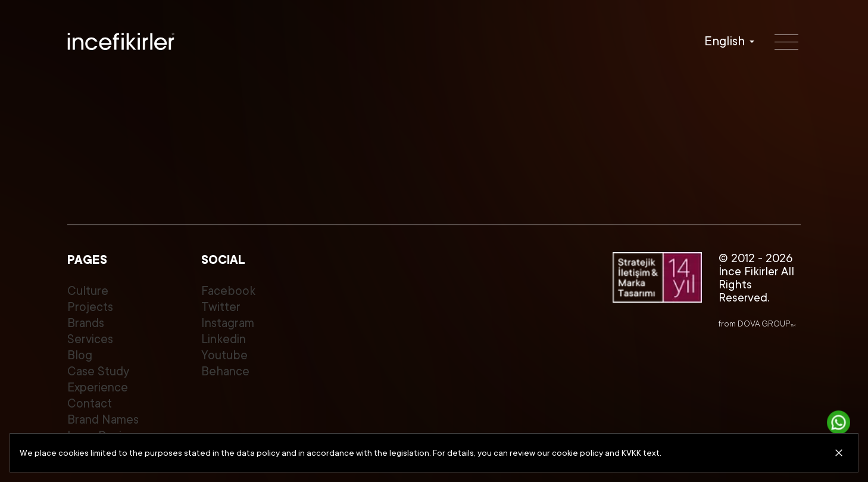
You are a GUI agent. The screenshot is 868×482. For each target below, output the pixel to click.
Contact (90, 404)
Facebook (228, 291)
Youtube (224, 355)
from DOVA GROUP (757, 324)
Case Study (98, 371)
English (725, 41)
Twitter (221, 307)
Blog (80, 355)
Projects (90, 307)
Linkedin (224, 339)
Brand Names (103, 420)
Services (90, 339)
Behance (225, 371)
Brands (86, 323)
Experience (98, 388)
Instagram (228, 323)
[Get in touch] (839, 422)
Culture (88, 291)
